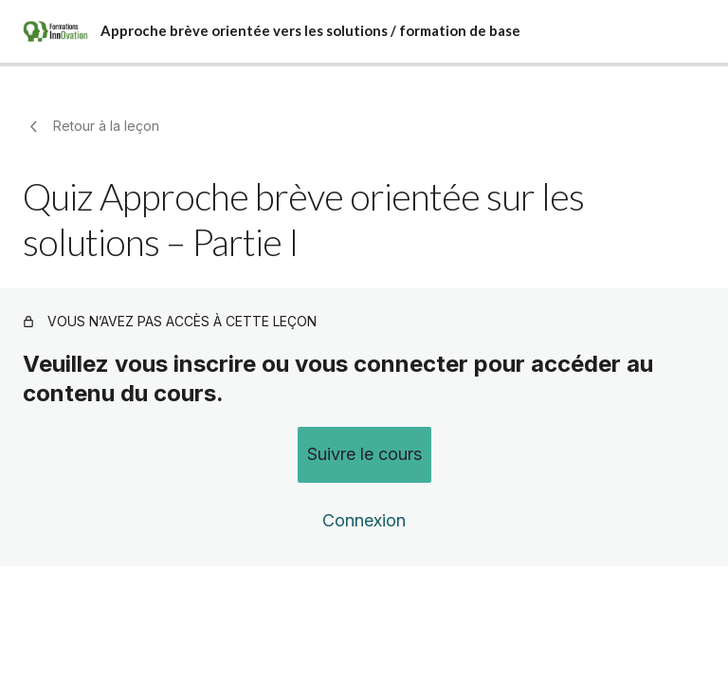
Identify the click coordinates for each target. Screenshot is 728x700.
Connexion (364, 520)
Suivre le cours (364, 454)
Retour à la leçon (91, 126)
